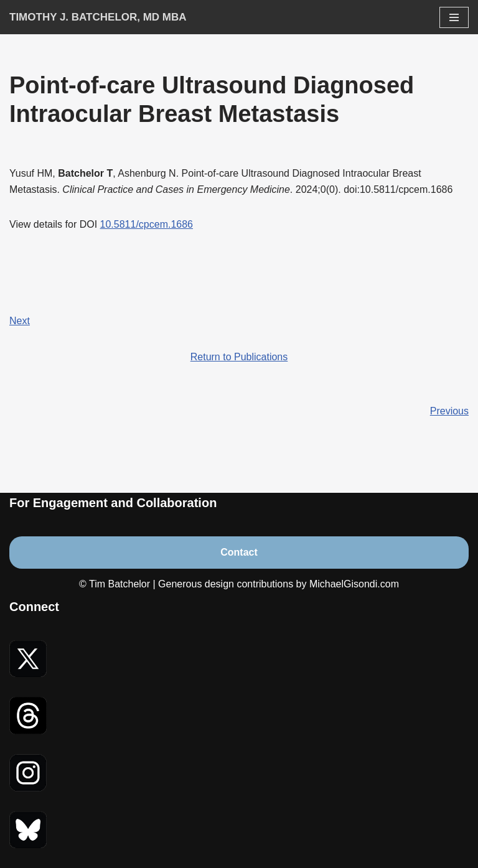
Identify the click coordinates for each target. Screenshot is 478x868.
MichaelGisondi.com (354, 584)
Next (20, 321)
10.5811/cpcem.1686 (147, 224)
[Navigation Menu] (454, 17)
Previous (449, 411)
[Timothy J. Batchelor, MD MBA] (98, 17)
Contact (239, 552)
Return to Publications (239, 357)
